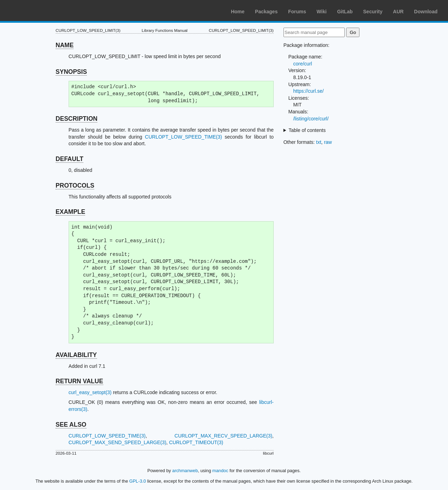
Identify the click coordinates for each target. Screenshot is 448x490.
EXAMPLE (71, 212)
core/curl (303, 64)
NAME (65, 45)
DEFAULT (69, 159)
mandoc (220, 471)
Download (426, 12)
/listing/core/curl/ (311, 119)
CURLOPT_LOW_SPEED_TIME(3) (183, 137)
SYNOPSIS (71, 72)
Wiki (322, 12)
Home (238, 12)
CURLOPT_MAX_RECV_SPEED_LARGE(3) (223, 436)
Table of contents (307, 130)
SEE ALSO (71, 425)
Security (373, 12)
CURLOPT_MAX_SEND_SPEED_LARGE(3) (117, 442)
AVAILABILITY (76, 355)
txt (319, 142)
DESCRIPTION (77, 119)
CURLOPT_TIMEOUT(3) (196, 442)
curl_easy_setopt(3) (90, 392)
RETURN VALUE (79, 381)
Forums (297, 12)
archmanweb (185, 471)
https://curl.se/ (309, 91)
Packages (267, 12)
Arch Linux (38, 10)
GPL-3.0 (138, 481)
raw (328, 142)
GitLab (345, 12)
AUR (398, 12)
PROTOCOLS (75, 185)
